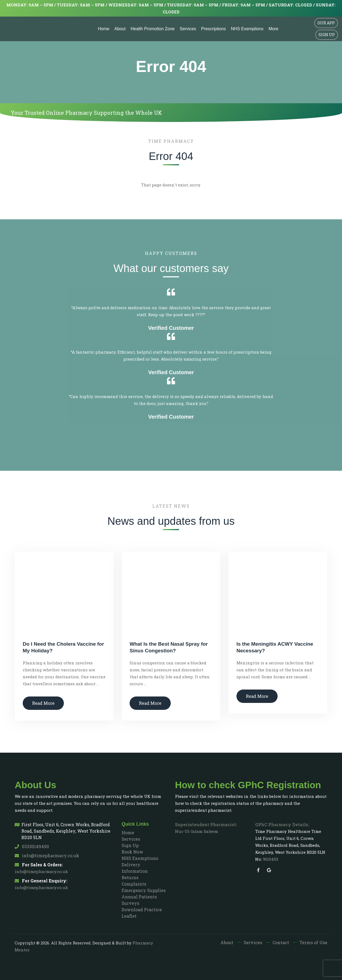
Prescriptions (213, 29)
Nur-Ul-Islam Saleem (197, 831)
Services (188, 29)
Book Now (132, 852)
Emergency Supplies (144, 890)
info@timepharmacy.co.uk (47, 855)
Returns (130, 877)
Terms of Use (313, 942)
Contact (281, 942)
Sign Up (327, 35)
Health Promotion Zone (153, 29)
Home (104, 29)
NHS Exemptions (247, 29)
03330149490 (32, 846)
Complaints (134, 884)
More (273, 29)
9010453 (271, 859)
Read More (43, 703)
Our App (326, 23)
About (120, 29)
